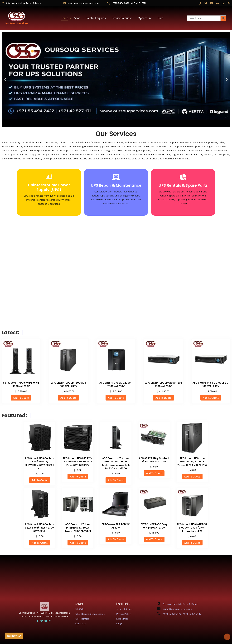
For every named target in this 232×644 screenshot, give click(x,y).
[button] (5, 79)
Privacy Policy (123, 614)
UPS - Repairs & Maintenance (90, 614)
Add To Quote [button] (21, 398)
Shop (78, 18)
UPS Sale (80, 609)
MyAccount (145, 18)
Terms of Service (125, 609)
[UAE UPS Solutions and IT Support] (45, 607)
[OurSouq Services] (17, 16)
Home (65, 18)
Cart (160, 18)
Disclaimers (122, 619)
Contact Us (81, 623)
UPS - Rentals (82, 619)
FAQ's (119, 623)
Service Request (122, 18)
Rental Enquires (96, 18)
